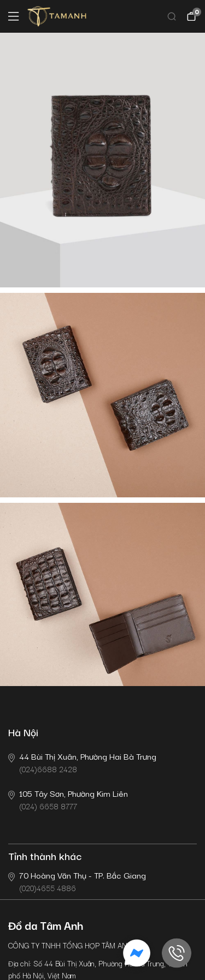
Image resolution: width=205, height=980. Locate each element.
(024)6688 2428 (82, 762)
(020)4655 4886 (77, 881)
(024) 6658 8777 (68, 799)
